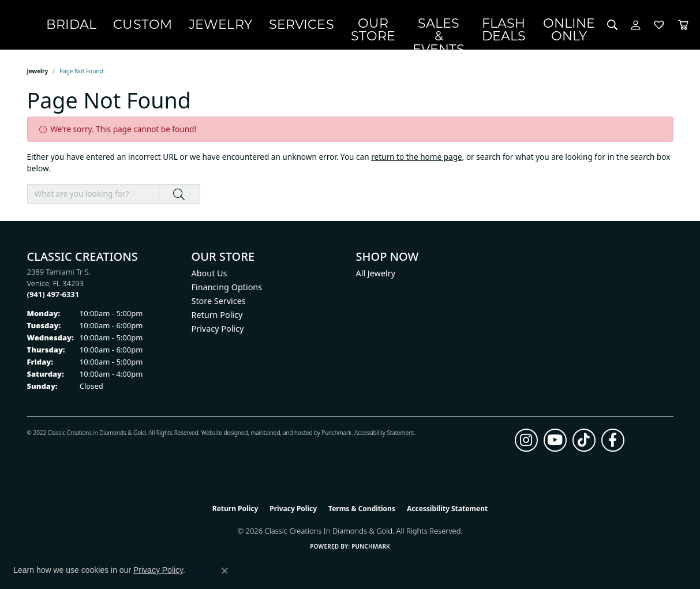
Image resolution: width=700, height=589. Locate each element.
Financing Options (227, 290)
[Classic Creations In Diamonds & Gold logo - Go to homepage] (74, 27)
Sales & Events (457, 27)
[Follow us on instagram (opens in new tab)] (526, 444)
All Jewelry (376, 277)
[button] (599, 27)
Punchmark (336, 436)
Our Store (407, 26)
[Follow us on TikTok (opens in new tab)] (584, 444)
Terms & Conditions (362, 512)
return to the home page (417, 160)
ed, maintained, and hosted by (281, 436)
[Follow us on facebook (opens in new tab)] (613, 444)
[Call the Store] (53, 298)
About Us (209, 277)
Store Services (219, 304)
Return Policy (217, 318)
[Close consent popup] (224, 571)
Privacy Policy (218, 332)
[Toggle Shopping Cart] (670, 27)
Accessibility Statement (384, 436)
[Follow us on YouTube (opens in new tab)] (555, 444)
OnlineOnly (560, 26)
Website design (221, 436)
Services (350, 27)
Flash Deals (509, 26)
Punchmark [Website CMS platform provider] (371, 550)
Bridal (169, 27)
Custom (224, 27)
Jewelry (286, 27)
